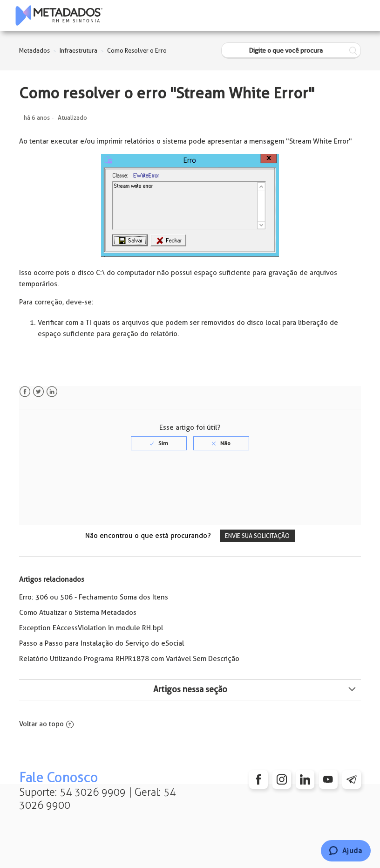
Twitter (38, 392)
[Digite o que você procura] (291, 51)
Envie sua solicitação (257, 536)
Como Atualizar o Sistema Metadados (78, 613)
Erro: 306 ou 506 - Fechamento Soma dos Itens (94, 597)
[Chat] (346, 851)
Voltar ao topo (46, 724)
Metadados (34, 51)
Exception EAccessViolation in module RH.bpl (91, 628)
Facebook (25, 392)
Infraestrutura (78, 51)
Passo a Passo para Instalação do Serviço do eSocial (102, 643)
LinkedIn (52, 392)
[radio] (159, 443)
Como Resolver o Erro (137, 51)
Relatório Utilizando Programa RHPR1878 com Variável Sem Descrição (129, 659)
